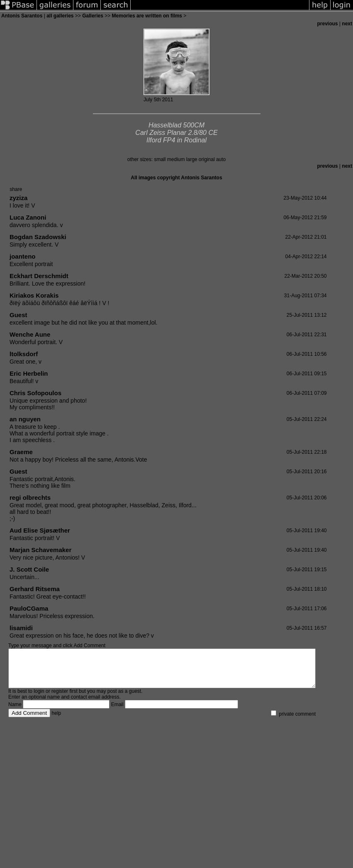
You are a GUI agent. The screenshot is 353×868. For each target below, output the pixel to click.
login (39, 699)
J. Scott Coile (29, 569)
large (192, 159)
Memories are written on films (147, 16)
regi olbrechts (30, 498)
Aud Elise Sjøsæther (40, 530)
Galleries (93, 16)
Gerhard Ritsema (35, 589)
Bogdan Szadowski (38, 237)
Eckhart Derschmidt (39, 276)
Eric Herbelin (29, 373)
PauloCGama (29, 608)
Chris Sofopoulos (35, 393)
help (57, 721)
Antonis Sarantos (22, 16)
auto (221, 159)
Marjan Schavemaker (40, 550)
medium (176, 159)
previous (328, 24)
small (160, 159)
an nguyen (25, 419)
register (60, 699)
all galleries (60, 16)
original (207, 159)
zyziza (18, 198)
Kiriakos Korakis (34, 295)
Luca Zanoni (28, 217)
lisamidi (21, 628)
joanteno (23, 256)
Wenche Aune (30, 334)
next (347, 24)
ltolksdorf (24, 354)
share (16, 189)
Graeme (21, 452)
